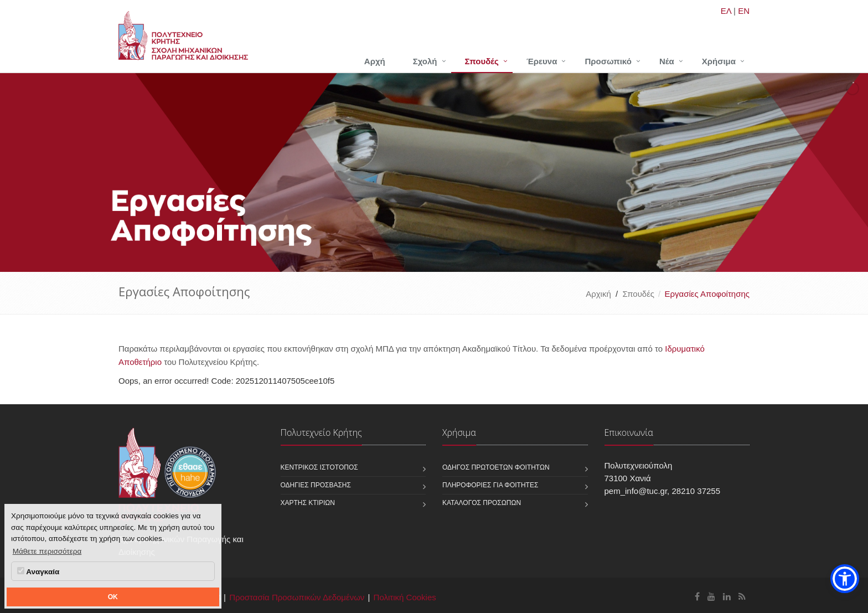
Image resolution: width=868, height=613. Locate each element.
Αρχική (598, 294)
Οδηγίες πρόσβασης (316, 485)
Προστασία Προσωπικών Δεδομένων (297, 597)
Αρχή (375, 61)
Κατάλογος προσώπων (482, 503)
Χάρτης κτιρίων (308, 503)
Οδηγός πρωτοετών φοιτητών (496, 467)
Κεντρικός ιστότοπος (319, 467)
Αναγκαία (38, 571)
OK (113, 597)
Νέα (667, 61)
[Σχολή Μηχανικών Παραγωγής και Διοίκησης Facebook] (697, 597)
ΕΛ (726, 11)
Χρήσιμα (719, 61)
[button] (845, 579)
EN (744, 11)
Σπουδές (482, 61)
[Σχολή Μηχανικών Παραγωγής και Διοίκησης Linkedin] (727, 597)
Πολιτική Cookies (405, 597)
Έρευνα (542, 61)
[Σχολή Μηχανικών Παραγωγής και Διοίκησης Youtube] (711, 597)
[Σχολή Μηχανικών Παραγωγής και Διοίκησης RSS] (742, 597)
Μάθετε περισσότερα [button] (47, 551)
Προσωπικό (608, 61)
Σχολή (425, 61)
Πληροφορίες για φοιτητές (490, 485)
